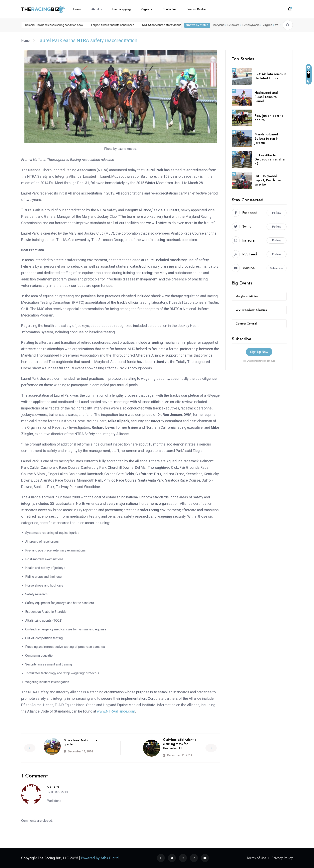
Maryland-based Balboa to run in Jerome (267, 139)
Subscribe (277, 268)
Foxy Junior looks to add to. (269, 118)
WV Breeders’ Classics (251, 310)
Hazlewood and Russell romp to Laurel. (266, 97)
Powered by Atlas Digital (100, 858)
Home (77, 9)
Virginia (267, 25)
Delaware (233, 25)
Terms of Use (256, 858)
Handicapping (122, 9)
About (95, 9)
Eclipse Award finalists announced (74, 25)
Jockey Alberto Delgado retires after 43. (270, 159)
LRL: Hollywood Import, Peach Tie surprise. (268, 180)
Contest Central (196, 9)
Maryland (219, 25)
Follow (277, 213)
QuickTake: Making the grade (81, 742)
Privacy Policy (282, 858)
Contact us (170, 9)
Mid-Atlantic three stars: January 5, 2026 (129, 25)
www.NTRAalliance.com (116, 711)
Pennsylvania (251, 25)
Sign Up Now (259, 352)
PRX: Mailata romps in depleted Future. (270, 76)
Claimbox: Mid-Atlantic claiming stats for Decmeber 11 (180, 744)
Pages (145, 9)
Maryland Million (247, 296)
